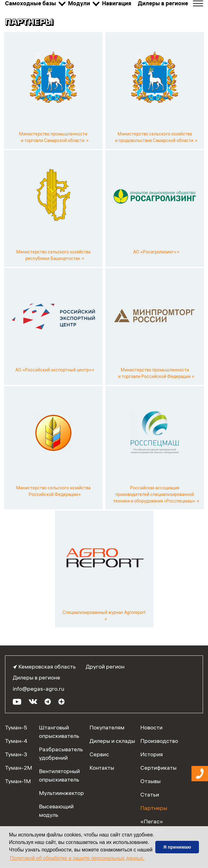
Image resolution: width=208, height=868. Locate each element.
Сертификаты (158, 768)
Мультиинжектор (61, 793)
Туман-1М (18, 781)
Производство (159, 741)
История (152, 754)
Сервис (99, 754)
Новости (151, 727)
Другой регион (105, 667)
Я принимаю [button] (177, 847)
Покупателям (107, 727)
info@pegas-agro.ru (39, 689)
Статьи (150, 794)
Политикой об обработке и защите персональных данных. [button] (77, 858)
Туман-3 (16, 754)
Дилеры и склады (112, 741)
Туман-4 (16, 741)
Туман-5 (16, 727)
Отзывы (150, 781)
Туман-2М (19, 768)
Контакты (102, 768)
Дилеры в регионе (36, 677)
